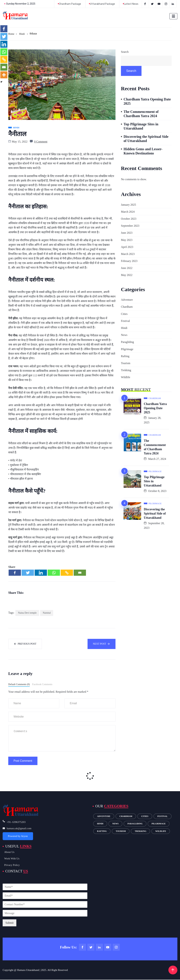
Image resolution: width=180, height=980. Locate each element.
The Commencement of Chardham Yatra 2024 (141, 114)
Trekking (126, 370)
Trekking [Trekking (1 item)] (140, 831)
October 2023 (129, 219)
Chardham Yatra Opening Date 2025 (147, 101)
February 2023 (129, 261)
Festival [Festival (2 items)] (162, 816)
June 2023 (127, 233)
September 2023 (130, 226)
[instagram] (166, 4)
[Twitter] (153, 4)
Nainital (47, 613)
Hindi (22, 34)
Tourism (126, 363)
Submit (9, 923)
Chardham (127, 307)
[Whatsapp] (54, 573)
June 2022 (127, 268)
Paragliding (127, 342)
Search (125, 52)
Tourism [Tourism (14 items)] (121, 831)
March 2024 (128, 212)
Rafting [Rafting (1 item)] (102, 831)
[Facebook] (145, 4)
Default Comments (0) (19, 685)
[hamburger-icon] (173, 16)
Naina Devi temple (27, 613)
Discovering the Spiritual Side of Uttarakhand (146, 139)
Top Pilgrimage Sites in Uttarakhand (141, 126)
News (124, 335)
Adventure (127, 300)
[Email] (80, 573)
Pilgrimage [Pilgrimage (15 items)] (159, 824)
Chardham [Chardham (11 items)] (126, 816)
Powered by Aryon (18, 836)
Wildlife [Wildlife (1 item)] (161, 831)
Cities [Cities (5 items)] (145, 816)
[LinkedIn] (173, 4)
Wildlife (126, 377)
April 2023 (127, 247)
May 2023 (127, 240)
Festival (125, 321)
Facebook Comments (42, 685)
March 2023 (128, 254)
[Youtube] (160, 4)
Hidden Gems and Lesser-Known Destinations (143, 151)
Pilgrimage (127, 349)
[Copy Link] (67, 573)
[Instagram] (116, 948)
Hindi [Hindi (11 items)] (100, 824)
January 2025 (128, 205)
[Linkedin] (41, 573)
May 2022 (127, 275)
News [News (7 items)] (115, 824)
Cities (124, 314)
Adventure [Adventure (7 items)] (104, 816)
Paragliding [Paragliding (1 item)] (135, 824)
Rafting (125, 356)
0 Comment (41, 142)
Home (11, 34)
